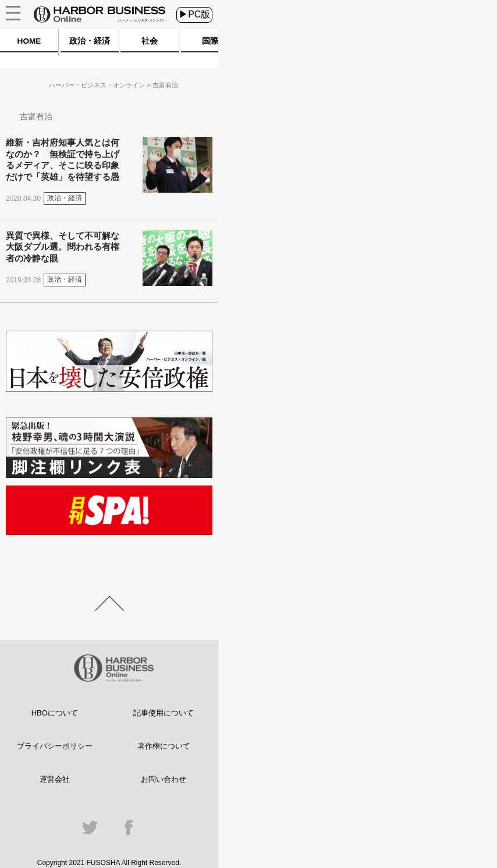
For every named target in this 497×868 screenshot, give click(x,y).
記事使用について (164, 713)
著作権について (164, 746)
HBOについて (55, 713)
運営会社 (55, 779)
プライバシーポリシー (55, 746)
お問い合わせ (164, 779)
